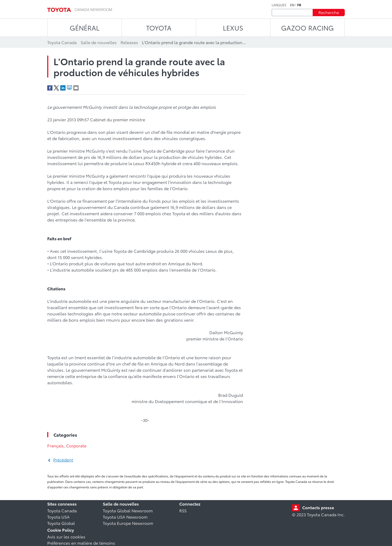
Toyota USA (58, 517)
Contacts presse (318, 507)
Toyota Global (61, 523)
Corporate (76, 445)
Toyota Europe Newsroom (128, 523)
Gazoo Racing (307, 28)
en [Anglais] (292, 5)
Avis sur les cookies (66, 536)
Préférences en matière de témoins (81, 543)
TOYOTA (159, 28)
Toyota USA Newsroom (125, 517)
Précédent (63, 460)
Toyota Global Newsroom (128, 510)
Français (55, 445)
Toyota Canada (62, 510)
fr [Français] (299, 5)
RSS (183, 510)
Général (85, 28)
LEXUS (233, 28)
